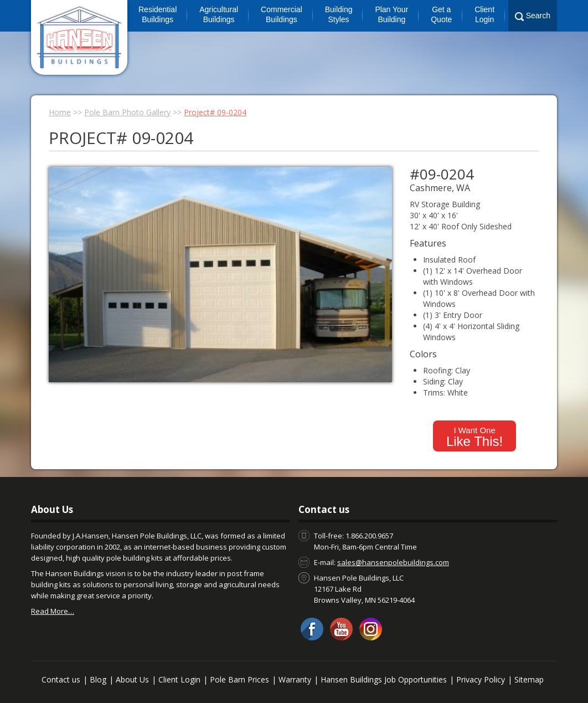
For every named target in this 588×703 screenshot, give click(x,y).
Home (60, 112)
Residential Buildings (158, 14)
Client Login (484, 14)
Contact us (61, 679)
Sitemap (529, 679)
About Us (132, 679)
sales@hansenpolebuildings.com (393, 562)
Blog (98, 679)
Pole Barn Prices (239, 679)
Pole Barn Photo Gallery (127, 112)
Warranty (295, 679)
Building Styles (339, 14)
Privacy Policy (481, 679)
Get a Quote (441, 14)
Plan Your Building (391, 14)
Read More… (53, 611)
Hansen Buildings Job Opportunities (384, 679)
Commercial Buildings (282, 14)
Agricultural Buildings (219, 14)
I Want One (474, 437)
